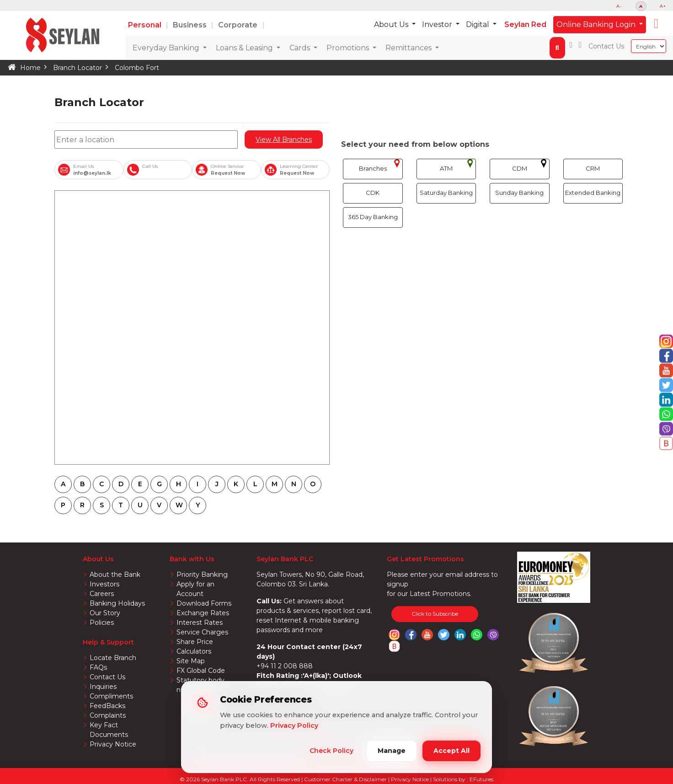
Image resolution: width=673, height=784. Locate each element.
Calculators (193, 639)
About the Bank (114, 575)
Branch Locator (76, 68)
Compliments (110, 693)
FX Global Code (200, 658)
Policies (101, 621)
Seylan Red (526, 24)
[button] (656, 24)
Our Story (104, 612)
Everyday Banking (167, 48)
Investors (104, 584)
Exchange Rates (202, 602)
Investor (438, 24)
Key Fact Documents (123, 720)
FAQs (98, 665)
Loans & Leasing (245, 48)
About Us (393, 24)
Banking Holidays (117, 602)
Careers (102, 593)
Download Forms (203, 593)
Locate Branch (112, 655)
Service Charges (202, 621)
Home (30, 68)
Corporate (239, 25)
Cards (301, 48)
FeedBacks (107, 702)
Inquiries (103, 683)
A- (619, 6)
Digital (479, 24)
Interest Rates (199, 612)
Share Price (195, 630)
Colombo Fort (134, 68)
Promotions (349, 48)
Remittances (409, 48)
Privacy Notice (112, 730)
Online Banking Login (597, 24)
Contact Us (606, 46)
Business (191, 25)
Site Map (190, 649)
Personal (146, 25)
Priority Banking (201, 575)
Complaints (107, 711)
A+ (663, 6)
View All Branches (284, 140)
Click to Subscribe (435, 614)
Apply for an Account (209, 584)
